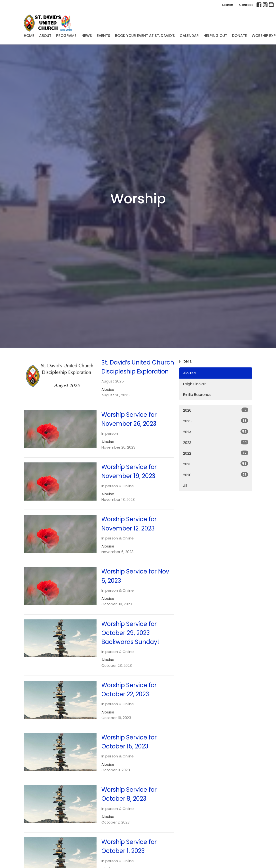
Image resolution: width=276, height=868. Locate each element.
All (185, 486)
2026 (216, 410)
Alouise (190, 373)
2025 (216, 421)
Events (103, 36)
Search (227, 5)
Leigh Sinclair (194, 384)
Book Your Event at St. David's (145, 36)
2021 (216, 464)
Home (29, 36)
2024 (216, 432)
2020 (216, 475)
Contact (246, 5)
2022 (216, 453)
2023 (216, 443)
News (87, 36)
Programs (66, 36)
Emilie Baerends (197, 395)
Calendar (189, 36)
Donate (239, 36)
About (45, 36)
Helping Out (215, 36)
